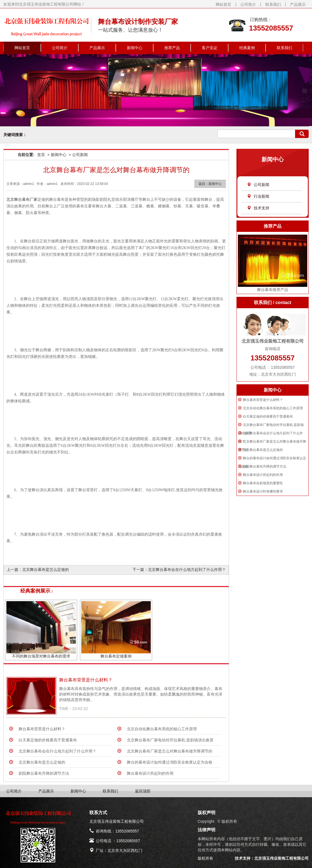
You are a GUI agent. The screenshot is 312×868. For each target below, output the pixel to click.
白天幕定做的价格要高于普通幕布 (268, 417)
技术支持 (258, 208)
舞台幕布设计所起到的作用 (263, 475)
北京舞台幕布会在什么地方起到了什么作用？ (187, 570)
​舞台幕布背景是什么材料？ (263, 400)
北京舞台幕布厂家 (22, 200)
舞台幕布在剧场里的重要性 (263, 483)
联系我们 (273, 4)
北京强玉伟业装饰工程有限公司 (281, 858)
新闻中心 (135, 48)
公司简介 (248, 4)
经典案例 (247, 48)
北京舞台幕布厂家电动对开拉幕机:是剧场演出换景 (170, 740)
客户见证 (210, 48)
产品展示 (298, 4)
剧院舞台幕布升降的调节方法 (265, 466)
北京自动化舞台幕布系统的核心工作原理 (273, 408)
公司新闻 (258, 185)
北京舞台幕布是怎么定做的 (263, 450)
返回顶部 (143, 791)
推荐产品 (172, 48)
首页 (41, 155)
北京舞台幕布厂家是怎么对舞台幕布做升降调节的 (170, 751)
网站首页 (223, 4)
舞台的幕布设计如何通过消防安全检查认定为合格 (170, 762)
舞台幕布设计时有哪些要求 (263, 491)
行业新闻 (258, 196)
